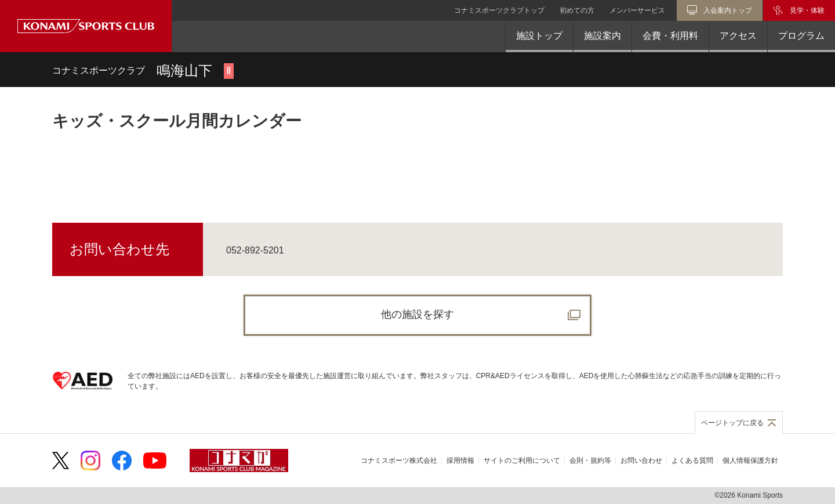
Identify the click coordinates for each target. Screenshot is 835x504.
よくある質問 (692, 461)
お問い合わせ (641, 461)
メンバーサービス (637, 10)
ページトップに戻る (732, 423)
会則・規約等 (590, 461)
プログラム (801, 36)
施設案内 (602, 36)
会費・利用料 (670, 36)
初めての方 (577, 10)
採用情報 (460, 461)
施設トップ (539, 36)
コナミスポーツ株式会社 (399, 461)
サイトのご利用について (522, 461)
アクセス (738, 36)
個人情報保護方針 (750, 461)
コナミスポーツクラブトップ (499, 10)
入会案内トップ (728, 10)
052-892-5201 (255, 250)
